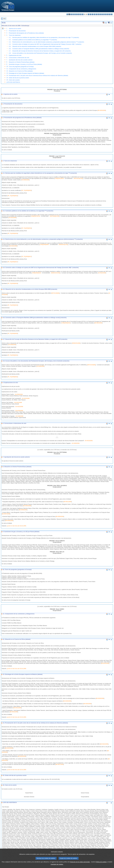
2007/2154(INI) (91, 365)
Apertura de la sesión (15, 29)
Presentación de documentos (17, 31)
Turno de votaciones (15, 35)
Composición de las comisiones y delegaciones (22, 69)
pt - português (102, 14)
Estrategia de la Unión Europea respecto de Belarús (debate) (26, 73)
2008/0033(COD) (63, 245)
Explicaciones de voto (15, 55)
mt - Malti (96, 14)
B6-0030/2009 (87, 704)
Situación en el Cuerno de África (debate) (21, 71)
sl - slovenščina (108, 14)
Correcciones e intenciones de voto (19, 58)
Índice (4, 19)
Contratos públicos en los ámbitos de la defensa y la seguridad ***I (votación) (35, 40)
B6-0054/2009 (27, 506)
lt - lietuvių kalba (92, 14)
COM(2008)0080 (44, 245)
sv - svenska (112, 14)
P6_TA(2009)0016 (26, 228)
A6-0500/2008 (25, 180)
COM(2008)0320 (36, 273)
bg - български (67, 14)
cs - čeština (71, 14)
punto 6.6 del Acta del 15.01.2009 (17, 770)
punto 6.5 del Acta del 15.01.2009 (17, 717)
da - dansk (73, 14)
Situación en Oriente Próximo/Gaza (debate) (22, 62)
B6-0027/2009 (60, 764)
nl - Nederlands (98, 14)
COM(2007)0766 (35, 216)
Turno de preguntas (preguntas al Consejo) (21, 67)
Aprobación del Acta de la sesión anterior (21, 60)
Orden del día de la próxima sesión (19, 78)
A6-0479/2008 (19, 411)
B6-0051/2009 (67, 502)
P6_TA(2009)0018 (13, 283)
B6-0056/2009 (23, 510)
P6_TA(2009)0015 (26, 190)
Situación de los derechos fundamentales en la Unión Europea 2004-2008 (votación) (37, 46)
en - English (81, 14)
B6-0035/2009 (102, 110)
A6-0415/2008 (12, 218)
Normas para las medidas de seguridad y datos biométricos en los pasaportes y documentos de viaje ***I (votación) (46, 37)
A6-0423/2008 (102, 273)
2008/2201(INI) (76, 343)
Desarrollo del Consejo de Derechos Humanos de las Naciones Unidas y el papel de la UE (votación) (42, 51)
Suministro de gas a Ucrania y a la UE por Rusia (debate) (25, 64)
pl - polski (100, 14)
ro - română (104, 14)
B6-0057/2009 (6, 514)
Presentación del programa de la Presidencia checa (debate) (26, 33)
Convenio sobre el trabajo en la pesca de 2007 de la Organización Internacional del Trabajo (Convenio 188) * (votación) (47, 44)
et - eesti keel (77, 14)
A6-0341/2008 (13, 246)
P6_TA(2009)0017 (26, 257)
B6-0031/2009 (17, 708)
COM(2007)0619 (59, 178)
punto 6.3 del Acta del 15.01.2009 (17, 526)
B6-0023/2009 (9, 748)
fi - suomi (110, 14)
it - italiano (89, 14)
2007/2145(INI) (55, 293)
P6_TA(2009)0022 (13, 377)
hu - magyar (94, 14)
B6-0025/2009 (22, 756)
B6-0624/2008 (98, 323)
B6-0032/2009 (14, 712)
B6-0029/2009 (67, 701)
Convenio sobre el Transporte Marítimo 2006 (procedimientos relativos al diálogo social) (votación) (41, 49)
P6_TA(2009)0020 (13, 333)
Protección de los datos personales (80, 862)
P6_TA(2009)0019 (13, 305)
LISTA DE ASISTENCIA (13, 82)
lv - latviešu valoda (90, 14)
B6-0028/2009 (100, 698)
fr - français (83, 14)
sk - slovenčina (106, 14)
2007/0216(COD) (78, 178)
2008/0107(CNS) (55, 273)
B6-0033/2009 (105, 663)
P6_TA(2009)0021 (13, 355)
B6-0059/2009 (9, 521)
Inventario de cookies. (57, 865)
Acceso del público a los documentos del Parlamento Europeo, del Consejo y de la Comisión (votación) (42, 53)
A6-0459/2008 (40, 366)
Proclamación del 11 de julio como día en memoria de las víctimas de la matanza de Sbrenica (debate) (38, 75)
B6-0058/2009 (60, 517)
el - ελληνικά (79, 14)
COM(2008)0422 (66, 323)
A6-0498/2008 (12, 345)
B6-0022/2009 (104, 744)
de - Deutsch (75, 14)
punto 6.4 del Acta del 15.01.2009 (17, 669)
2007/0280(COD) (54, 216)
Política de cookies (101, 862)
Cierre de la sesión (14, 80)
